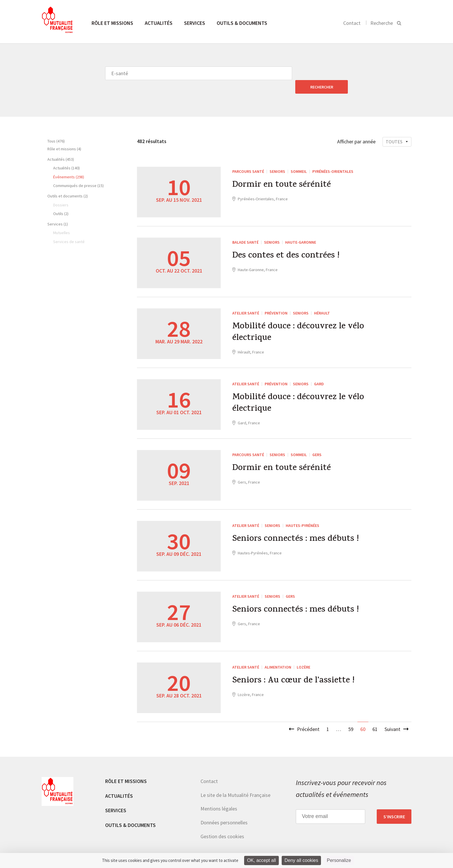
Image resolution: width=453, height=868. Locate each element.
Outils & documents (242, 23)
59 (351, 716)
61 (375, 716)
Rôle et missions (112, 23)
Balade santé (245, 229)
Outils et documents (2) (68, 182)
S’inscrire (394, 803)
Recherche (382, 23)
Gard (319, 370)
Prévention (276, 299)
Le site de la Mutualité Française (235, 781)
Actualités (159, 23)
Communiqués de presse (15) (78, 172)
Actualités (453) (61, 146)
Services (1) (58, 210)
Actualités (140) (66, 154)
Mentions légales (219, 795)
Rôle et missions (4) (64, 135)
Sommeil (299, 158)
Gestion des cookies (222, 823)
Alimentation (278, 654)
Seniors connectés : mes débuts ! (296, 526)
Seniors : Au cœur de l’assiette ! (293, 668)
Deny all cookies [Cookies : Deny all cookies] (301, 860)
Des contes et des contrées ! (286, 243)
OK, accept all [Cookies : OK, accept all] (261, 860)
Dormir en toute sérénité (282, 172)
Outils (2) (61, 200)
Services (195, 23)
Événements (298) (69, 163)
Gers (317, 441)
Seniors (277, 158)
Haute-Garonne (301, 229)
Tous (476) (56, 127)
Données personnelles (224, 809)
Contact (352, 23)
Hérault (322, 299)
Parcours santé (248, 158)
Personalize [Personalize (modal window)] (339, 860)
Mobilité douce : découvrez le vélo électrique (298, 319)
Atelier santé (246, 299)
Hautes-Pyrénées (302, 512)
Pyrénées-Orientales (333, 158)
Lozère (303, 654)
